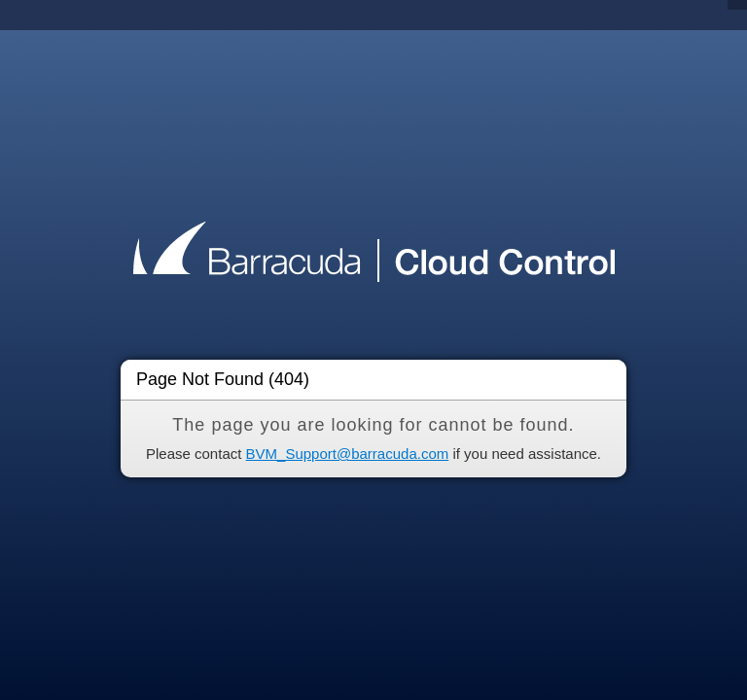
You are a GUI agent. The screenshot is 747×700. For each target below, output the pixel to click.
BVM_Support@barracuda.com (348, 454)
